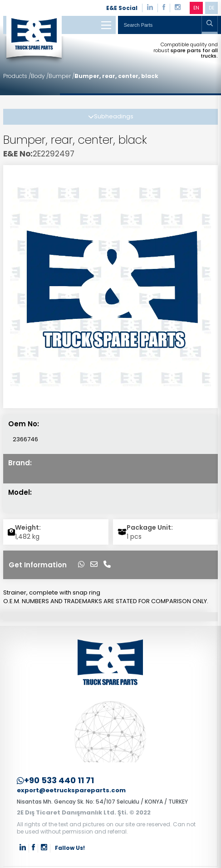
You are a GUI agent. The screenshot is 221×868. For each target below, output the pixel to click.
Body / (40, 76)
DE (211, 8)
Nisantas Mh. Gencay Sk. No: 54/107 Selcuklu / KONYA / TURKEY (102, 802)
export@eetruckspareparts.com (71, 791)
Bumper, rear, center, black (116, 76)
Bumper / (61, 76)
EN (196, 8)
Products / (17, 76)
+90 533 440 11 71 (55, 781)
